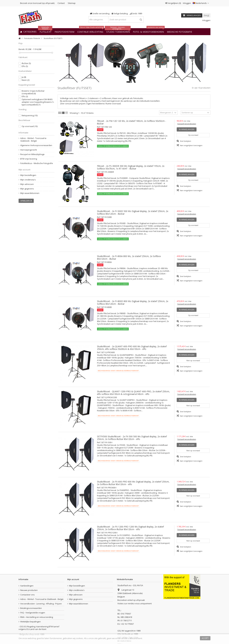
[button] (179, 32)
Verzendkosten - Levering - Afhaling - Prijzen (41, 604)
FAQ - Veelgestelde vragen (33, 613)
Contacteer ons (27, 595)
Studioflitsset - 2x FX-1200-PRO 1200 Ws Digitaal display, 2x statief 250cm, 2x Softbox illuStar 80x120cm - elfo (130, 528)
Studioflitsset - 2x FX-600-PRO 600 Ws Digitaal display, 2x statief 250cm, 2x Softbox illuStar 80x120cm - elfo (133, 483)
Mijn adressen (27, 184)
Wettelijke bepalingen (30, 622)
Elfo (25, 66)
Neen (26, 80)
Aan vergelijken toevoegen (191, 145)
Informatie (23, 133)
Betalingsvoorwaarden (31, 608)
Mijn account (24, 170)
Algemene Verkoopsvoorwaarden (36, 145)
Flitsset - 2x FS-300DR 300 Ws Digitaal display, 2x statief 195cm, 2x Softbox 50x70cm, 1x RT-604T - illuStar (131, 167)
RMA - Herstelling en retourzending (37, 617)
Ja (24, 77)
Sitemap (72, 3)
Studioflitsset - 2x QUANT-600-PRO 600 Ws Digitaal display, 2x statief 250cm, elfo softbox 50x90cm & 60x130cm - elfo (132, 348)
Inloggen (187, 3)
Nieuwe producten (29, 590)
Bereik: (22, 49)
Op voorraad (30, 126)
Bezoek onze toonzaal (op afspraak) (37, 3)
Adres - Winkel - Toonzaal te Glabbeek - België (33, 140)
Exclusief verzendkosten (187, 124)
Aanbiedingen (27, 586)
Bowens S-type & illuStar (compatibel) (33, 92)
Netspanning (30, 115)
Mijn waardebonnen (30, 193)
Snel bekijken (185, 141)
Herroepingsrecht (29, 150)
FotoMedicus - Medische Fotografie (37, 163)
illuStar (26, 63)
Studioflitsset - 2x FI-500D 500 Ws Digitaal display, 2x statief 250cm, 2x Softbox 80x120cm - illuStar (133, 212)
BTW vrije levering (29, 159)
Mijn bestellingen (28, 175)
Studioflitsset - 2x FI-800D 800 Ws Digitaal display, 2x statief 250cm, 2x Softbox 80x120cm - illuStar (133, 303)
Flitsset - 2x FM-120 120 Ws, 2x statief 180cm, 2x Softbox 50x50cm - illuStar (132, 122)
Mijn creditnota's (28, 180)
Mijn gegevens (27, 189)
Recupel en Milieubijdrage (32, 154)
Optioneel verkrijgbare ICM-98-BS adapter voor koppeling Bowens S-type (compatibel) (38, 102)
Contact (61, 3)
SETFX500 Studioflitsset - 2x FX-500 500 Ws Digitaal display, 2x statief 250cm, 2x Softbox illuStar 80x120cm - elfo (132, 438)
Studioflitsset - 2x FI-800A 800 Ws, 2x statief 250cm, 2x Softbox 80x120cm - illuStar (129, 257)
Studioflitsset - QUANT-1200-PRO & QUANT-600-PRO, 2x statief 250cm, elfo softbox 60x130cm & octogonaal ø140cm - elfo (133, 393)
